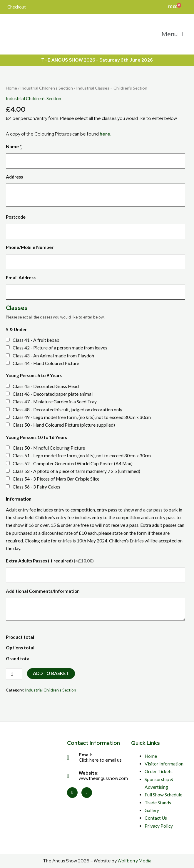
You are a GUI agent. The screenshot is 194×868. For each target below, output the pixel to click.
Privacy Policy (159, 826)
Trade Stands (158, 803)
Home (11, 88)
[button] (172, 34)
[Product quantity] (14, 674)
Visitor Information (164, 764)
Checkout (17, 7)
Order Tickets (159, 771)
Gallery (152, 810)
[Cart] (174, 7)
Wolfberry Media (134, 861)
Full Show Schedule (163, 795)
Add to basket (51, 673)
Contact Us (156, 818)
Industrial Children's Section (47, 88)
